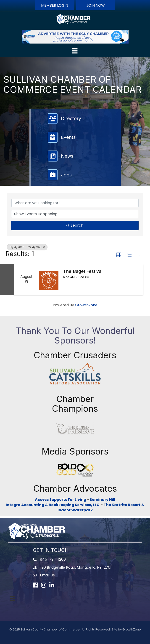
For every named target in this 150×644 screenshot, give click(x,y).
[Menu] (75, 51)
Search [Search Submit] (75, 225)
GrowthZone (86, 305)
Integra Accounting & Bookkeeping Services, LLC (53, 505)
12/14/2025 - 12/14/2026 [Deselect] (27, 247)
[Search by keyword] (75, 203)
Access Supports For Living (61, 500)
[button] (55, 5)
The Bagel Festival (83, 271)
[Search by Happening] (75, 214)
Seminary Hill (103, 500)
